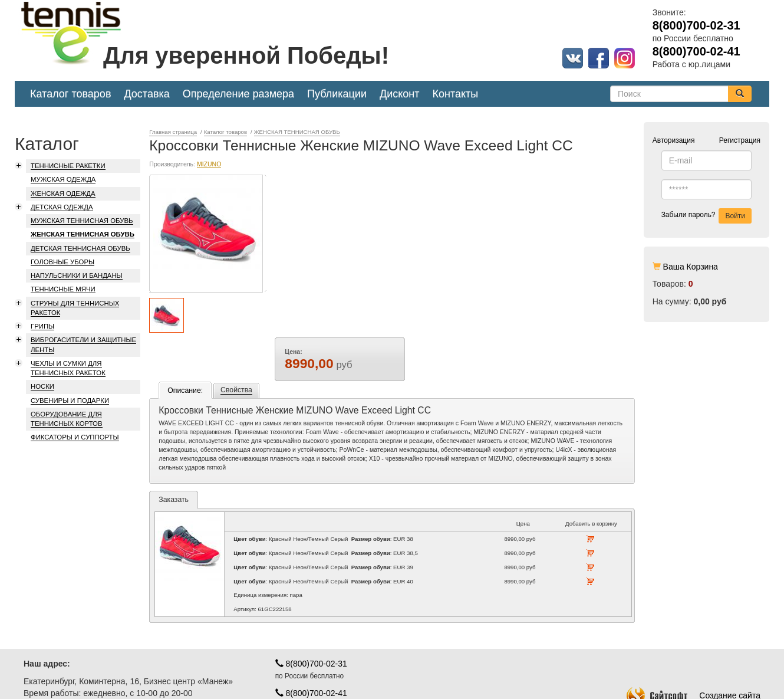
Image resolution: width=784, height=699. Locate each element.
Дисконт (400, 94)
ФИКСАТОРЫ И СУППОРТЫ (75, 437)
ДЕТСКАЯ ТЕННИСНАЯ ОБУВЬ (80, 248)
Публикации (337, 94)
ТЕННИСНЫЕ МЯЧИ (63, 289)
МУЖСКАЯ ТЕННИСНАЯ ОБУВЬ (82, 221)
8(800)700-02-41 (311, 649)
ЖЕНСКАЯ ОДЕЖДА (63, 193)
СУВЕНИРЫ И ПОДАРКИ (70, 401)
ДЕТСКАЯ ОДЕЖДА (62, 207)
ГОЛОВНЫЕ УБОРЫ (62, 262)
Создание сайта (694, 651)
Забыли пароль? (689, 215)
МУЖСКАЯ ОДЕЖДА (63, 179)
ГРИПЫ (42, 326)
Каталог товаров (70, 94)
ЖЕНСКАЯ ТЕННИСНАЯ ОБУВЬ (83, 234)
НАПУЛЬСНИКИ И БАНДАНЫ (77, 275)
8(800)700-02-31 (311, 619)
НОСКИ (42, 386)
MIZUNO (209, 266)
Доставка (146, 94)
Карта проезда (51, 678)
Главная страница (173, 132)
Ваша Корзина (691, 267)
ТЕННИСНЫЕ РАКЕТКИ (68, 166)
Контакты (456, 94)
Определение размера (238, 94)
